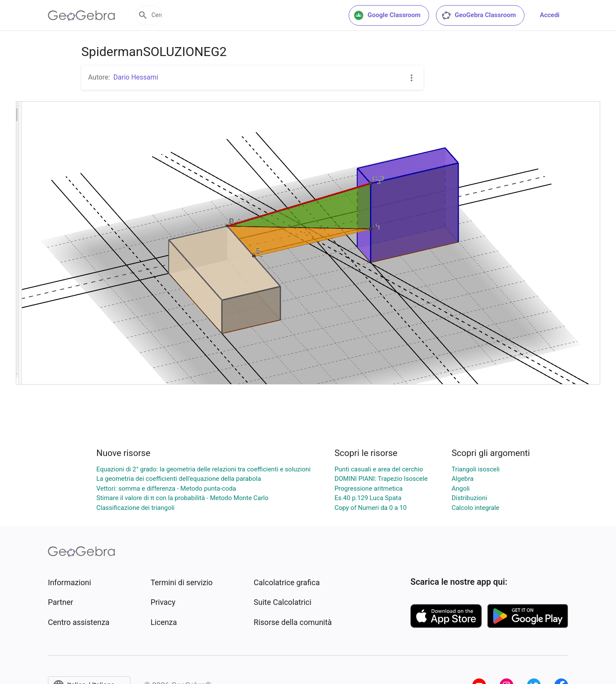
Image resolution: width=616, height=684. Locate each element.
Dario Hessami (136, 77)
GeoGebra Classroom (478, 15)
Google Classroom (387, 15)
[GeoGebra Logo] (81, 15)
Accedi (550, 15)
